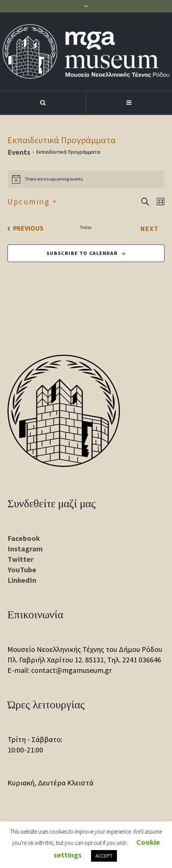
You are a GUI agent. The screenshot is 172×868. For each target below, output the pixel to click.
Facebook (24, 538)
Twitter (21, 559)
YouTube (22, 570)
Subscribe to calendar (82, 253)
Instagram (25, 549)
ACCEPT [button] (104, 856)
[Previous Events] (25, 228)
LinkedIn (22, 580)
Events (19, 152)
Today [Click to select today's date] (86, 227)
